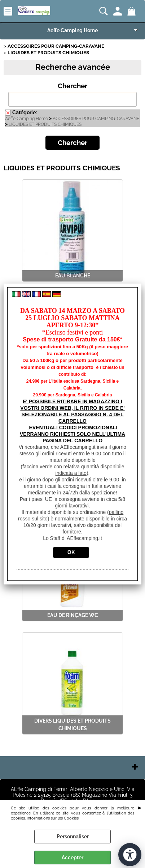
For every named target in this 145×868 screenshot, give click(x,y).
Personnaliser (73, 837)
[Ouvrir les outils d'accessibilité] (130, 855)
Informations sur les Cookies (53, 818)
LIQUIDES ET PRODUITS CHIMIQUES (45, 124)
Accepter (72, 858)
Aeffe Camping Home (72, 30)
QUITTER (139, 807)
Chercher (72, 86)
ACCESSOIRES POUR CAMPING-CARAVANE (96, 119)
